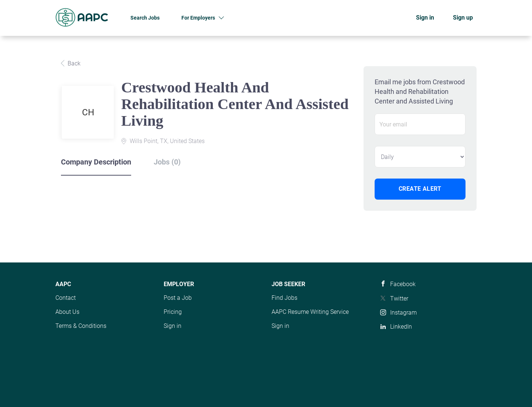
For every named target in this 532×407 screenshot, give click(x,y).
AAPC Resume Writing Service (310, 312)
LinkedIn (401, 327)
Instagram (403, 313)
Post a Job (178, 298)
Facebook (403, 284)
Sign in (425, 18)
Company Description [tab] (96, 162)
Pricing (173, 312)
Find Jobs (284, 298)
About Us (67, 312)
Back (73, 63)
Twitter (399, 299)
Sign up (463, 18)
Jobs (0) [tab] (167, 162)
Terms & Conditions (81, 326)
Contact (66, 298)
